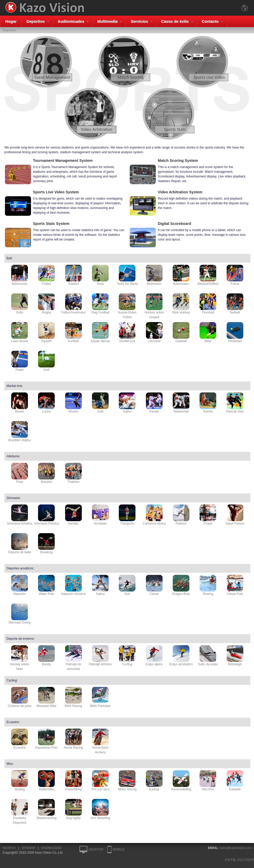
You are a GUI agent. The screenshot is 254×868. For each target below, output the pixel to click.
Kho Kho (208, 781)
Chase (208, 515)
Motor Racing (127, 781)
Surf (127, 585)
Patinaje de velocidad (73, 658)
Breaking (46, 544)
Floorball (208, 304)
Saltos (100, 585)
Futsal (235, 275)
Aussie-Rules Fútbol (127, 306)
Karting (154, 781)
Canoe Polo (235, 585)
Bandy (46, 656)
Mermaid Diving (19, 614)
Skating (20, 781)
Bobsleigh (235, 656)
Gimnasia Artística (20, 515)
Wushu (73, 403)
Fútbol (46, 275)
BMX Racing (73, 697)
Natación (20, 585)
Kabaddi (235, 781)
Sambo (208, 403)
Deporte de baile (20, 544)
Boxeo (20, 403)
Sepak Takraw (100, 333)
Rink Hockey (181, 304)
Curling (127, 656)
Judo (100, 403)
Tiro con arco (100, 781)
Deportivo (35, 21)
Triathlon (73, 473)
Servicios (139, 21)
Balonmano (181, 275)
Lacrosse (154, 333)
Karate (154, 403)
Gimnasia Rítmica (47, 515)
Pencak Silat (235, 403)
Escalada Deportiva (20, 812)
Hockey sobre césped (154, 306)
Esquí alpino (154, 656)
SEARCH (9, 848)
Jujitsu (127, 403)
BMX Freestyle (100, 697)
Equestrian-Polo (47, 739)
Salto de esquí (208, 656)
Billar (208, 333)
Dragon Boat (181, 585)
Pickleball (235, 333)
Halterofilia (46, 781)
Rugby (46, 304)
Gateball (181, 333)
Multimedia (107, 21)
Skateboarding (47, 809)
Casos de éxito (175, 21)
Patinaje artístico (100, 656)
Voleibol (73, 275)
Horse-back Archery (100, 741)
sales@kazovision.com (236, 848)
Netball (235, 304)
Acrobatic (100, 515)
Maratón (46, 473)
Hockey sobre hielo (19, 658)
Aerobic (73, 515)
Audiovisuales (71, 21)
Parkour (181, 515)
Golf (46, 361)
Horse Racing (73, 739)
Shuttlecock (127, 333)
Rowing (208, 585)
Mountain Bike (46, 697)
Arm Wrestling (100, 809)
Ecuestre (20, 739)
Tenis (100, 275)
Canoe (154, 585)
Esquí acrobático (181, 656)
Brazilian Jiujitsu (20, 432)
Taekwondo (181, 403)
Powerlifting (73, 781)
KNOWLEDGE (52, 848)
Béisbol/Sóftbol (208, 275)
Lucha (46, 403)
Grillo (20, 304)
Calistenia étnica (154, 515)
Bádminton (154, 275)
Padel (20, 361)
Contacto (210, 21)
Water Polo (46, 585)
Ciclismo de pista (20, 697)
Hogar (11, 21)
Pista (20, 473)
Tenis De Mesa (127, 275)
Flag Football (100, 304)
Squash (46, 333)
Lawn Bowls (20, 333)
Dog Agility (73, 809)
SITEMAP (28, 848)
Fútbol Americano (73, 304)
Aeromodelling (181, 781)
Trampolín (127, 515)
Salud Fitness (235, 515)
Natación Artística (73, 585)
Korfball (73, 333)
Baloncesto (20, 275)
